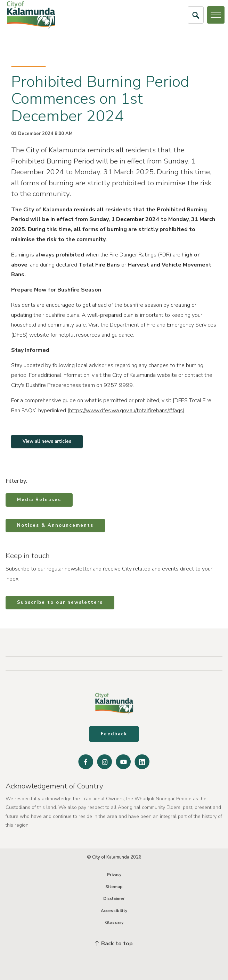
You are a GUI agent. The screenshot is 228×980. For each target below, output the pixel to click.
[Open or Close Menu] (216, 15)
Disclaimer (114, 898)
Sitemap (114, 887)
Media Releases (39, 500)
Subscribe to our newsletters (60, 602)
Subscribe (18, 569)
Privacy (114, 875)
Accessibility (114, 911)
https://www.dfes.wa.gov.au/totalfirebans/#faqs (126, 411)
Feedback (114, 734)
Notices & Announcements (55, 525)
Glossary (114, 922)
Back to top (114, 944)
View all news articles (47, 441)
